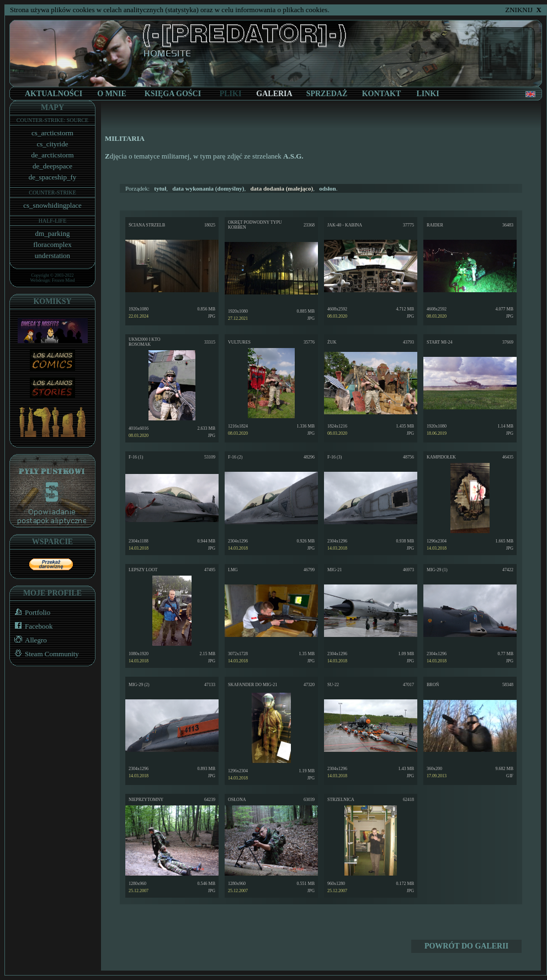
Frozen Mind (63, 280)
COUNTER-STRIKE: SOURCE (52, 120)
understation (52, 255)
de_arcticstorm (52, 155)
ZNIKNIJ (523, 10)
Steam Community (44, 654)
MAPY (52, 107)
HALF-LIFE (53, 221)
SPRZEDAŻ (327, 94)
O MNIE (112, 94)
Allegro (28, 640)
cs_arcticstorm (52, 133)
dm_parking (53, 233)
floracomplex (52, 244)
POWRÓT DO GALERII (466, 946)
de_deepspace (52, 166)
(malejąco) (282, 188)
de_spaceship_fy (53, 177)
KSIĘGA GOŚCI (173, 94)
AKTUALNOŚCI (54, 94)
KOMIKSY (52, 301)
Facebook (31, 626)
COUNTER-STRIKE (52, 193)
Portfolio (30, 612)
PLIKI (231, 94)
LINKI (427, 94)
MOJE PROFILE (52, 593)
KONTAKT (382, 94)
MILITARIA (125, 138)
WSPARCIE (52, 542)
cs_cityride (52, 144)
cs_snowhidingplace (52, 205)
